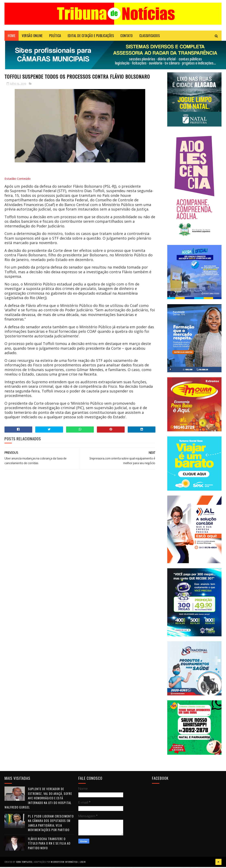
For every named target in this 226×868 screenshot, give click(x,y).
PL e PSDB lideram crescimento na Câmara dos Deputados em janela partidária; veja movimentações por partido (51, 823)
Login (83, 862)
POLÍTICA (55, 36)
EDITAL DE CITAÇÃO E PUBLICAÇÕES (91, 36)
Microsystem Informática (64, 862)
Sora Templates (24, 862)
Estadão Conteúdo (18, 178)
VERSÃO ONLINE (32, 36)
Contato (127, 36)
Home (12, 36)
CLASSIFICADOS (150, 36)
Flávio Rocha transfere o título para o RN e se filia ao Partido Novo (49, 843)
